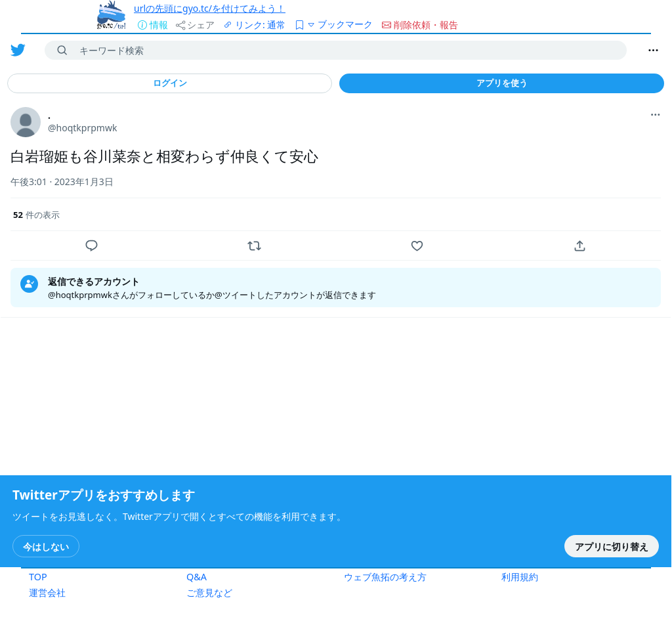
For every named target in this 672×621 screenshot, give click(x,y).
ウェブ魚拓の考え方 (385, 577)
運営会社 (47, 592)
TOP (38, 577)
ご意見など (209, 592)
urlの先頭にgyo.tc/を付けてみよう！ (210, 8)
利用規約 (520, 577)
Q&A (197, 577)
